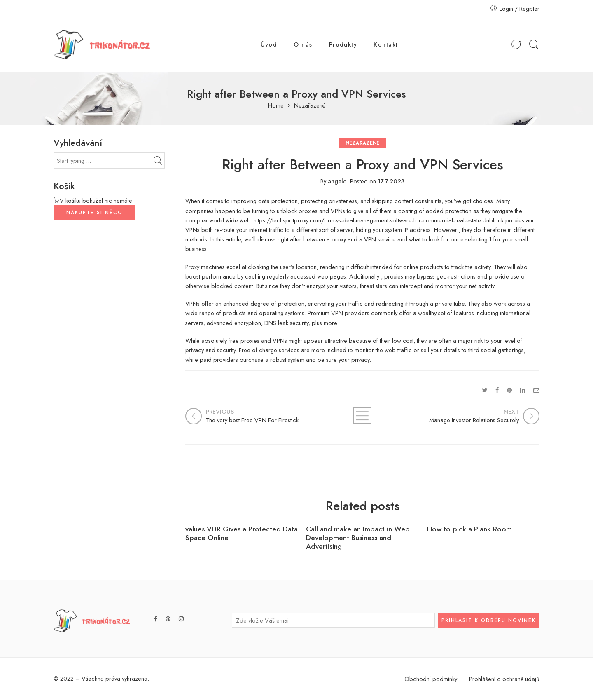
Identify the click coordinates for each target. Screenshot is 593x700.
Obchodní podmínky (431, 679)
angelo (337, 181)
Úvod (269, 44)
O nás (303, 44)
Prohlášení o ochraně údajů (504, 679)
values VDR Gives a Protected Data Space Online (242, 534)
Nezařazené (310, 106)
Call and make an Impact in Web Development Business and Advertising (358, 538)
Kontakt (386, 44)
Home (276, 106)
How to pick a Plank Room (469, 529)
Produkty (343, 44)
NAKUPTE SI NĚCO (95, 213)
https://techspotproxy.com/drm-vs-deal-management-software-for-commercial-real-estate (367, 220)
